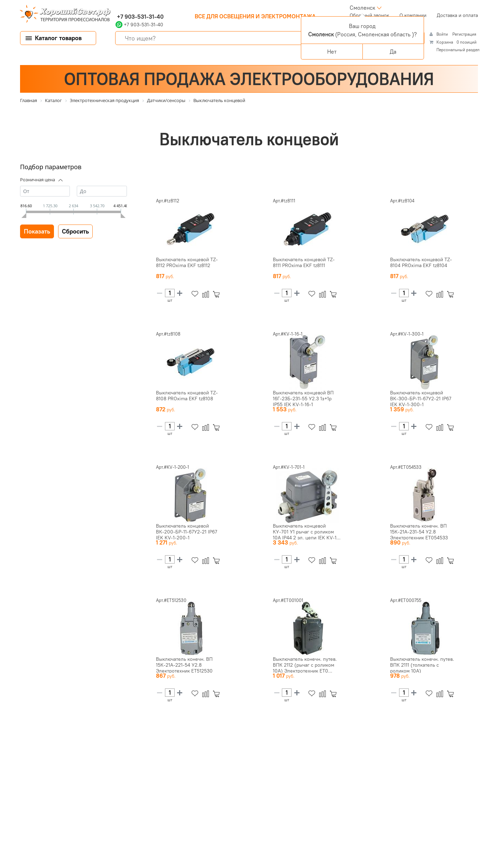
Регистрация (464, 34)
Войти (443, 34)
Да (393, 52)
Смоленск (362, 8)
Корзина (445, 42)
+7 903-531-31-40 (140, 17)
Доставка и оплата (457, 15)
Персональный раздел (458, 50)
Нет (332, 52)
